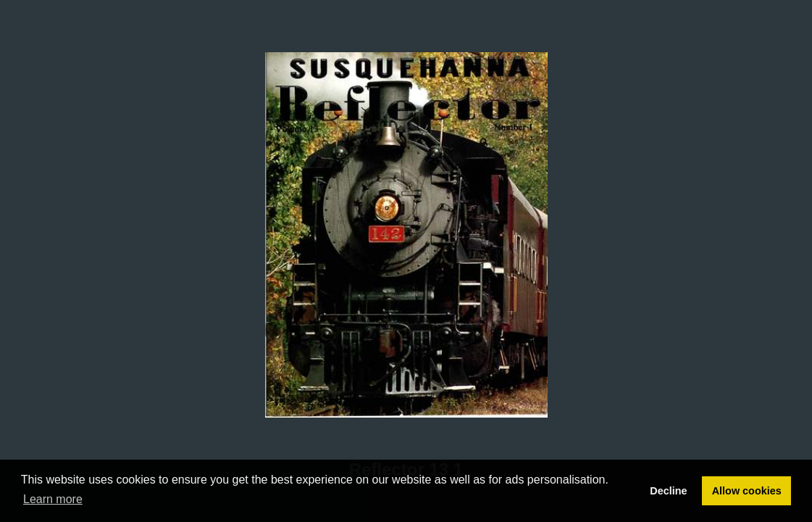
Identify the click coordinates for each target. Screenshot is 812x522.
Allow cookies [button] (747, 491)
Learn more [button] (53, 499)
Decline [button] (668, 491)
